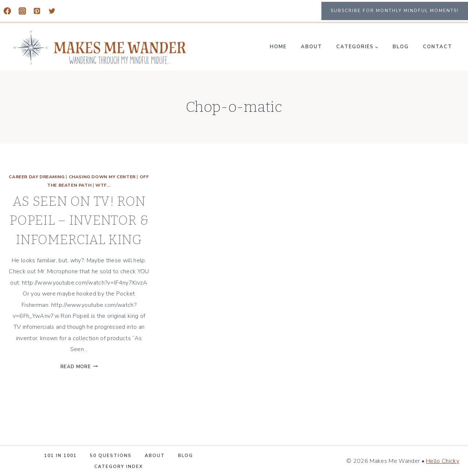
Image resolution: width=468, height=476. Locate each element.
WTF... (103, 185)
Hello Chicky (443, 461)
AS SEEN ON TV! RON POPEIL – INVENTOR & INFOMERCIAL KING (79, 220)
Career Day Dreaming (37, 177)
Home (278, 47)
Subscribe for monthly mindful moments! (395, 11)
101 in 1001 (61, 456)
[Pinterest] (37, 11)
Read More (79, 367)
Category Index (119, 467)
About (312, 47)
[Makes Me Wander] (100, 48)
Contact (438, 47)
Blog (401, 47)
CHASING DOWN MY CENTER (102, 177)
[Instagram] (22, 11)
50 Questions (111, 456)
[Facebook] (7, 11)
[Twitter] (52, 11)
